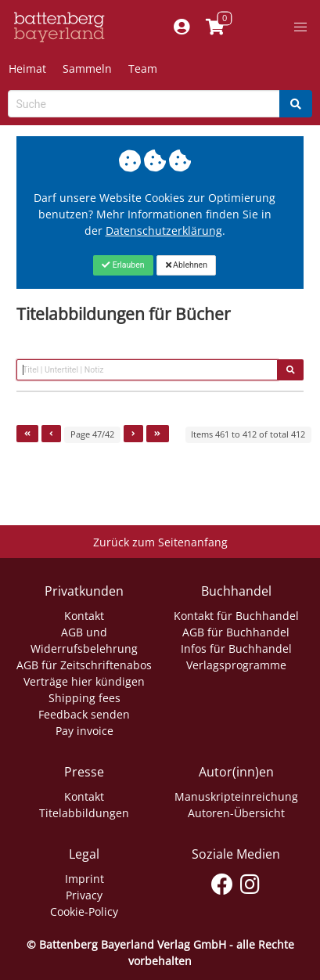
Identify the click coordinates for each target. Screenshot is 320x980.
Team (143, 68)
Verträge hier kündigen (84, 681)
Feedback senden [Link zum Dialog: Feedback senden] (84, 714)
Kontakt (84, 616)
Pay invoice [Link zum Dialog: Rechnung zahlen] (84, 731)
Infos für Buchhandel (236, 649)
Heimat (27, 68)
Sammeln (87, 68)
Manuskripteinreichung (236, 796)
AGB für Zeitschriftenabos (84, 665)
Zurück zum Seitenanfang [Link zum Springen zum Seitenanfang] (160, 542)
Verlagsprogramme (236, 665)
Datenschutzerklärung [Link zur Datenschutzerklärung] (164, 231)
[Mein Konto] (182, 27)
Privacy (84, 895)
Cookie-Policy (84, 912)
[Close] (123, 265)
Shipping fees (84, 698)
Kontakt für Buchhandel (236, 616)
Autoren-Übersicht (236, 813)
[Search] (296, 104)
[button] (300, 27)
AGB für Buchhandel (236, 632)
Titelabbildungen (84, 813)
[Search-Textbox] (144, 104)
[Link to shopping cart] (216, 27)
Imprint (84, 879)
